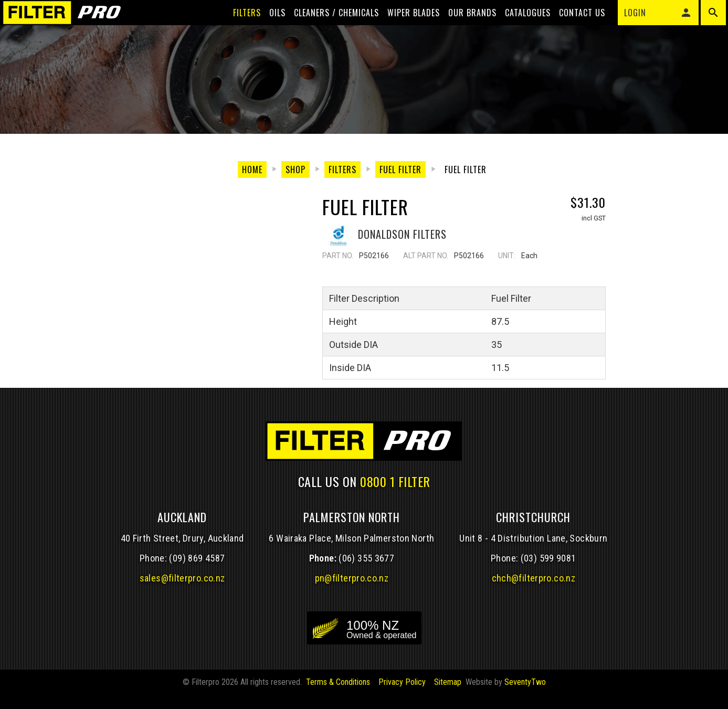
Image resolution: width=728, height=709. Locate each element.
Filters (239, 27)
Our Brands (464, 27)
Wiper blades (405, 27)
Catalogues (519, 27)
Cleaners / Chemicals (328, 27)
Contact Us (574, 27)
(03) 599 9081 (548, 593)
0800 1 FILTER (395, 515)
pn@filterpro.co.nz (352, 613)
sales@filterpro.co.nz (182, 613)
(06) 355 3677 (366, 593)
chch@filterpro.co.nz (534, 613)
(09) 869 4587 (197, 593)
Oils (269, 27)
